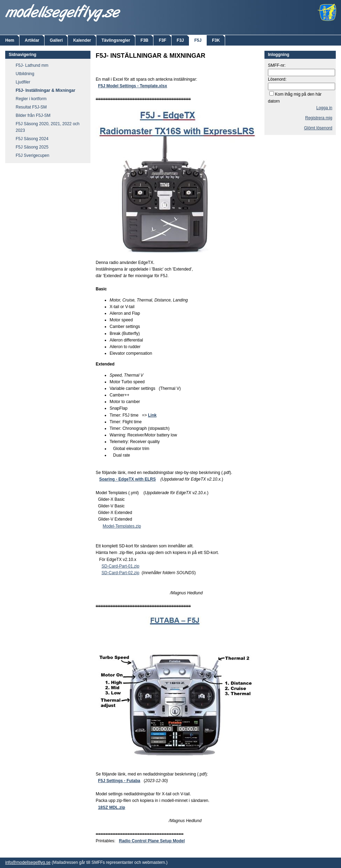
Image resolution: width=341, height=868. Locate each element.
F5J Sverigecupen (33, 155)
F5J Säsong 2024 (32, 139)
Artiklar (32, 40)
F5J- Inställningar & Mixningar (45, 90)
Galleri (56, 40)
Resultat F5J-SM (31, 107)
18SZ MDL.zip (112, 807)
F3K (216, 40)
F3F (162, 40)
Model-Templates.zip (122, 526)
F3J (180, 40)
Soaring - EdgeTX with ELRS (128, 479)
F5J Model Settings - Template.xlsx (133, 86)
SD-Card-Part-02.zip (121, 573)
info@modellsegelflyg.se (28, 862)
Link (152, 415)
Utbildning (25, 74)
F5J (198, 40)
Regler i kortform (31, 99)
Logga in (324, 108)
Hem (10, 40)
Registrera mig (319, 118)
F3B (145, 40)
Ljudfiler (23, 82)
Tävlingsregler (116, 40)
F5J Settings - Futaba (119, 781)
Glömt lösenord (318, 128)
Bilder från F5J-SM (33, 115)
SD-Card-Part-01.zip (121, 566)
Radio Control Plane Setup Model (152, 841)
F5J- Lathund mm (32, 65)
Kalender (82, 40)
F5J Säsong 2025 (32, 147)
